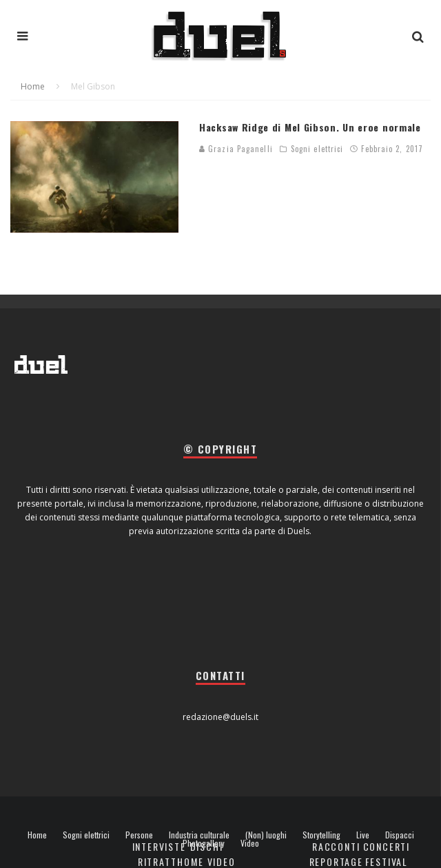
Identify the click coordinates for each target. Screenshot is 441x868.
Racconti (336, 846)
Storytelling (321, 835)
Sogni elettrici (317, 149)
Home (37, 835)
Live (363, 835)
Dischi (207, 846)
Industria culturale (199, 835)
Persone (139, 835)
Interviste (159, 846)
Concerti (387, 846)
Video (250, 843)
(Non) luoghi (266, 835)
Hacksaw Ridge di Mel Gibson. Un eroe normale (310, 127)
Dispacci (400, 835)
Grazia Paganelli (236, 149)
